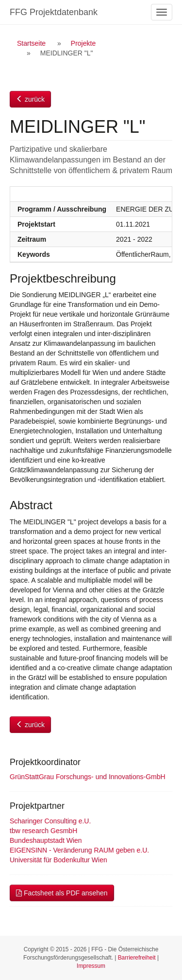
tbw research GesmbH (43, 831)
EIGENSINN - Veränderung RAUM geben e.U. (79, 850)
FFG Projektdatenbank (54, 12)
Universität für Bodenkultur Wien (58, 860)
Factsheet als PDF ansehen (62, 893)
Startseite (31, 43)
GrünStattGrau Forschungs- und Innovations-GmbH (88, 777)
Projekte (83, 43)
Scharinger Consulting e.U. (50, 821)
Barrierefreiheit (137, 958)
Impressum (91, 966)
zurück (30, 99)
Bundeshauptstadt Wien (46, 840)
